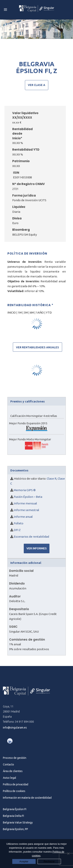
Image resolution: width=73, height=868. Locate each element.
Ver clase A (36, 85)
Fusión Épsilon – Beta (28, 497)
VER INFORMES (37, 548)
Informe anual (23, 517)
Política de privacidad (16, 784)
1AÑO (40, 312)
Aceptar (24, 861)
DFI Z (17, 530)
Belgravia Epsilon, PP (15, 829)
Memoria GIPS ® (24, 490)
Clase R (52, 479)
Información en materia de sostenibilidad (27, 798)
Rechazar (49, 861)
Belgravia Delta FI (13, 816)
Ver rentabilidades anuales (37, 347)
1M (20, 312)
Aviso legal (10, 778)
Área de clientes (13, 771)
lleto (20, 523)
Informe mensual (25, 503)
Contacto (8, 764)
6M (32, 312)
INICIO (12, 312)
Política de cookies (14, 791)
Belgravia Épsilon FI (15, 809)
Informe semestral (26, 510)
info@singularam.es (15, 728)
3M (26, 312)
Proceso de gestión (15, 758)
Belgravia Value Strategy (18, 822)
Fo (15, 523)
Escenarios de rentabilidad (31, 537)
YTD (49, 312)
